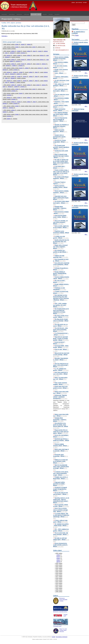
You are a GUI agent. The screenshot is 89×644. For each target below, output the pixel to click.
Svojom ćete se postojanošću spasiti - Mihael (60, 137)
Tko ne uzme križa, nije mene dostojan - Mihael (61, 534)
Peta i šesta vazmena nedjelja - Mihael (61, 383)
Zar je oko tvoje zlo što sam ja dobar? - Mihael (61, 494)
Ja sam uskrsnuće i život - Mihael (61, 81)
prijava (73, 2)
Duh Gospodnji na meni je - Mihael (61, 260)
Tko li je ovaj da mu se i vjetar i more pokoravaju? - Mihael (61, 365)
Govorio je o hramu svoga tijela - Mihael (61, 142)
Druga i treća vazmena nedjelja (60, 70)
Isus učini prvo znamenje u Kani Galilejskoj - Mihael (61, 264)
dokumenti (57, 14)
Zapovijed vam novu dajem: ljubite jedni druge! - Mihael (61, 198)
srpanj (34, 47)
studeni (11, 61)
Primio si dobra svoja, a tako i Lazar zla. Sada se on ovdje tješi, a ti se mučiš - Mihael (61, 172)
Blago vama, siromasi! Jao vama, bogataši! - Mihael (60, 247)
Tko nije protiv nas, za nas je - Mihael (61, 325)
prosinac (23, 53)
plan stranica (79, 2)
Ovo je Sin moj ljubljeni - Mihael (61, 436)
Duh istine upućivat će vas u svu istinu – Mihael (60, 374)
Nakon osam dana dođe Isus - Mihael (61, 392)
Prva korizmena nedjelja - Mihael (61, 99)
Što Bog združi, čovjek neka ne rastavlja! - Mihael (61, 321)
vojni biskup (12, 14)
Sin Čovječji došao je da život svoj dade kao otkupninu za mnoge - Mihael (61, 311)
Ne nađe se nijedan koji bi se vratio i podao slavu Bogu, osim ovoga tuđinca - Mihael (61, 162)
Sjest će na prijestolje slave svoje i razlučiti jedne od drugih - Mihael (61, 467)
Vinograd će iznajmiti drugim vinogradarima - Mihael (60, 489)
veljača (13, 51)
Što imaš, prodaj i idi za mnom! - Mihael (61, 316)
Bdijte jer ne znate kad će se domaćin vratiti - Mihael (60, 461)
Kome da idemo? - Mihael (59, 343)
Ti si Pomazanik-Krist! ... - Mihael (61, 334)
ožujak (17, 44)
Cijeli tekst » (5, 36)
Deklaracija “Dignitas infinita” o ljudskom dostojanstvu (60, 397)
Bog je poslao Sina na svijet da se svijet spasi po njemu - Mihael (61, 432)
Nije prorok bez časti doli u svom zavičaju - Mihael (61, 355)
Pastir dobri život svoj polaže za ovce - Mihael (61, 388)
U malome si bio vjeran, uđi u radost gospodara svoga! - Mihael (61, 473)
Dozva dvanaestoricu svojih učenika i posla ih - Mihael (61, 545)
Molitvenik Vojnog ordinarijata (78, 110)
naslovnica (4, 14)
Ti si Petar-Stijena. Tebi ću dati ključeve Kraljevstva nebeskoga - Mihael (61, 516)
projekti (45, 14)
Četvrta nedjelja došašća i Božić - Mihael (61, 278)
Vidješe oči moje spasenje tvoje (61, 256)
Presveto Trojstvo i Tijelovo (59, 183)
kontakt (85, 2)
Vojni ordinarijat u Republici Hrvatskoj (19, 6)
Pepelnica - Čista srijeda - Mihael (61, 102)
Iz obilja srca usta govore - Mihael (61, 237)
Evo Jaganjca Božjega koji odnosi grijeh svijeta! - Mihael (61, 114)
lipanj (34, 51)
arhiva (87, 40)
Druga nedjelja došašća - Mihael (61, 285)
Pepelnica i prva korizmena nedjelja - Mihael (61, 233)
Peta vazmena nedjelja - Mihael (61, 63)
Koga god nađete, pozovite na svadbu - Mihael (59, 484)
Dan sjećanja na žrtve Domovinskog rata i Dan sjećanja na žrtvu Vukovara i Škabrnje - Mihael (61, 298)
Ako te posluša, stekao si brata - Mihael (61, 505)
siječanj (9, 55)
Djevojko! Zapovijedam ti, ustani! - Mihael (61, 360)
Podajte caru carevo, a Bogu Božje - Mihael (61, 479)
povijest (51, 14)
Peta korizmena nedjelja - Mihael (61, 213)
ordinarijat (19, 14)
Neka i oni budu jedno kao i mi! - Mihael (60, 379)
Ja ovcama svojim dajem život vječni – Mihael (61, 203)
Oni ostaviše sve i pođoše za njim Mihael (61, 252)
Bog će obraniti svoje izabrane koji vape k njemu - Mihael (61, 156)
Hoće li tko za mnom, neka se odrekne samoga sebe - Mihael (60, 510)
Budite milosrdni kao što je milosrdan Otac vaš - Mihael (61, 242)
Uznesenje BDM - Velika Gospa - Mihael (61, 346)
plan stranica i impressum (62, 637)
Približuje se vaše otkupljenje (60, 289)
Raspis (77, 35)
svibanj (29, 44)
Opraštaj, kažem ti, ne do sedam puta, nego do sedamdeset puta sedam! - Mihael (61, 500)
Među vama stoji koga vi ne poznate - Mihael (61, 451)
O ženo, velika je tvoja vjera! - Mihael (61, 521)
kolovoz (46, 51)
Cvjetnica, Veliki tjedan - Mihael (61, 77)
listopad (12, 53)
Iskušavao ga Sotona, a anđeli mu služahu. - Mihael (61, 440)
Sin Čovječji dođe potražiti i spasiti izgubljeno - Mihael (61, 147)
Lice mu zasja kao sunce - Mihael (61, 95)
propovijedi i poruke (36, 14)
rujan (6, 53)
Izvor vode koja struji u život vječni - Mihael (61, 91)
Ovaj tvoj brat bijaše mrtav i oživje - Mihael (61, 217)
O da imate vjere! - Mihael (59, 167)
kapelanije (26, 14)
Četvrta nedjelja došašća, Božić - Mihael (61, 446)
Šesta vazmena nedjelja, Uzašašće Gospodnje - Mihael (61, 59)
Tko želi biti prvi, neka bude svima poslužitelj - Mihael (61, 330)
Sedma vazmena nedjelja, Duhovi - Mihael (60, 187)
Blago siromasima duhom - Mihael (61, 110)
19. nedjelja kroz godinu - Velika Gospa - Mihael (61, 525)
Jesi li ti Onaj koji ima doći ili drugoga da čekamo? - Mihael (60, 120)
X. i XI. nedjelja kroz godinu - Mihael (61, 369)
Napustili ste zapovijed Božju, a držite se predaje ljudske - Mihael (61, 338)
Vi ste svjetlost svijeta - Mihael (61, 106)
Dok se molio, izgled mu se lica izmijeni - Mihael (61, 227)
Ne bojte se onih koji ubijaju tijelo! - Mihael (61, 540)
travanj (23, 44)
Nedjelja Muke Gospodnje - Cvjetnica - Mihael (60, 208)
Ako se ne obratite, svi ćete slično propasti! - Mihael (60, 222)
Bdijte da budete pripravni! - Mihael (60, 131)
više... (86, 73)
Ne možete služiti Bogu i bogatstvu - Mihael (61, 178)
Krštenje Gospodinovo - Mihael (61, 269)
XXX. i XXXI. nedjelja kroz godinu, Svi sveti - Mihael (60, 305)
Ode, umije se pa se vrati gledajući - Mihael (61, 86)
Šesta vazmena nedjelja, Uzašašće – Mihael (61, 192)
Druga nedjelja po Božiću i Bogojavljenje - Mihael (60, 273)
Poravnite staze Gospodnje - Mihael (61, 456)
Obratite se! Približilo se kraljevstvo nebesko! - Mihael (61, 126)
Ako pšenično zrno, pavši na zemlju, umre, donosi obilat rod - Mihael (61, 425)
